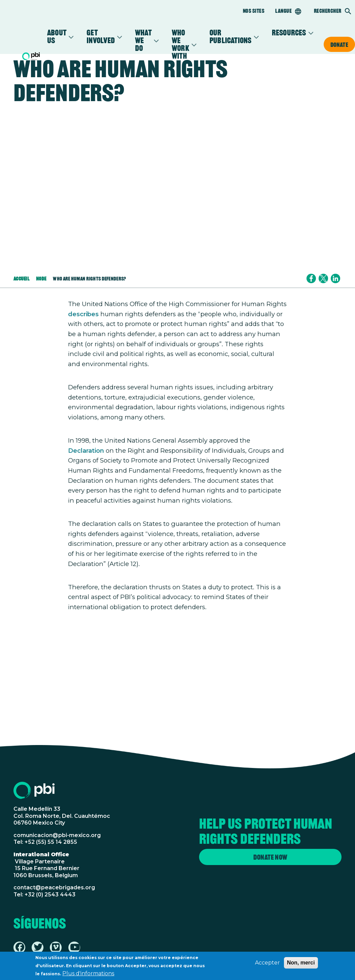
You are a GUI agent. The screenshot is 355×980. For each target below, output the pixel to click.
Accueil (21, 278)
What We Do (143, 41)
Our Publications (231, 37)
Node (41, 278)
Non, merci (301, 963)
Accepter (267, 963)
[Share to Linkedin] (335, 278)
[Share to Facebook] (311, 278)
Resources (289, 33)
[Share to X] (323, 278)
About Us (57, 37)
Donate (339, 44)
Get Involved (101, 37)
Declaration (86, 451)
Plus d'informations (88, 974)
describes (83, 314)
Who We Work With (181, 44)
